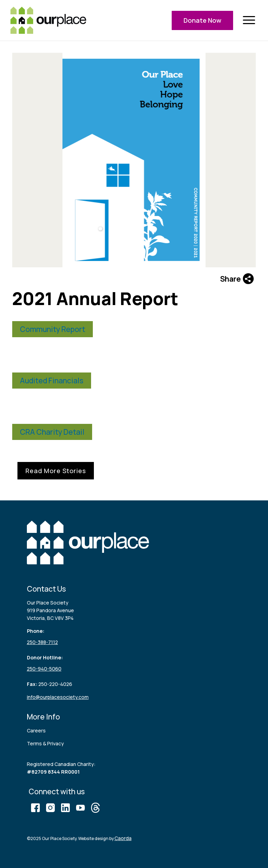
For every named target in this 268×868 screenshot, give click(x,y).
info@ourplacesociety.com (58, 697)
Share (237, 279)
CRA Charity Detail (52, 432)
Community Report (53, 329)
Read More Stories (56, 471)
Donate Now (202, 20)
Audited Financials (52, 381)
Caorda (123, 838)
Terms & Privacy (45, 743)
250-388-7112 (42, 642)
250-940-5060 (44, 669)
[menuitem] (249, 20)
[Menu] (249, 20)
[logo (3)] (48, 20)
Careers (36, 730)
